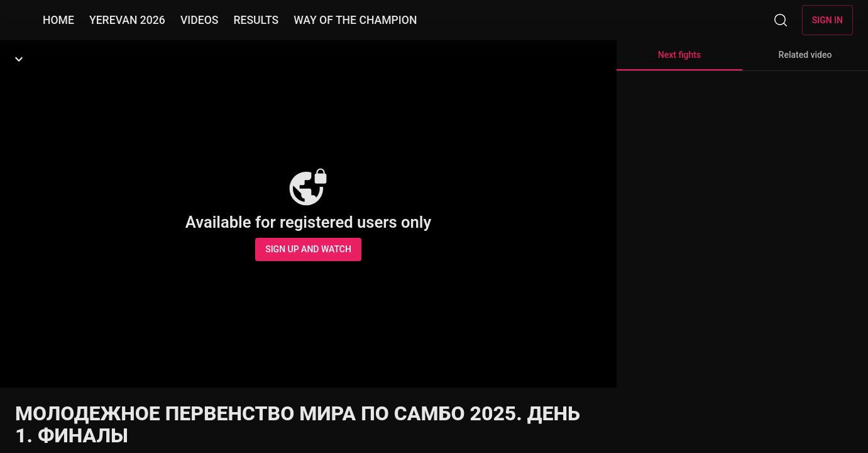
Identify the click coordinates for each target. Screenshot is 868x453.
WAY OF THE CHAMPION (355, 20)
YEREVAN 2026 (127, 20)
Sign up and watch (308, 249)
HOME (58, 20)
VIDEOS (200, 20)
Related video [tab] (805, 55)
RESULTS (256, 20)
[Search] (781, 20)
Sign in (827, 20)
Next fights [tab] (679, 60)
